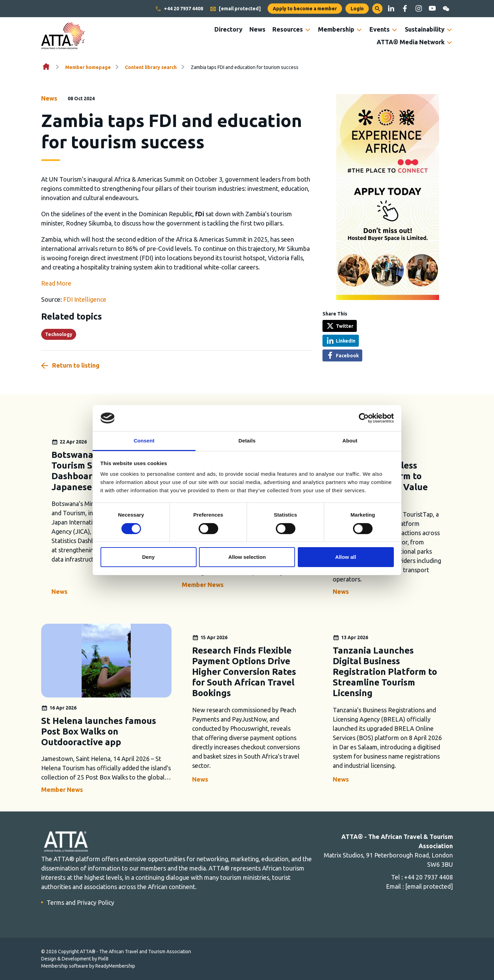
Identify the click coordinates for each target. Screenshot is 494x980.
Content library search (151, 67)
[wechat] (446, 9)
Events (380, 29)
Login (357, 9)
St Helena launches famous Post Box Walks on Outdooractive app (99, 731)
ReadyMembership (115, 966)
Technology (59, 334)
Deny (148, 557)
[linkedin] (391, 9)
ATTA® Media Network (411, 42)
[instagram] (419, 9)
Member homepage (88, 67)
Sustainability (425, 29)
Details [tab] (247, 441)
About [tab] (350, 441)
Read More (56, 283)
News (257, 29)
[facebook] (405, 9)
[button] (377, 9)
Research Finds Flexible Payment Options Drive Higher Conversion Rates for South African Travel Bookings (244, 672)
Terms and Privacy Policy (80, 902)
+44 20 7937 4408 (179, 9)
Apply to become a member (305, 9)
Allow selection (247, 557)
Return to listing (76, 365)
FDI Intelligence (85, 299)
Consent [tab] (144, 441)
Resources (288, 29)
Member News (203, 585)
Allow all (346, 557)
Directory (228, 29)
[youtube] (432, 9)
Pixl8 (103, 959)
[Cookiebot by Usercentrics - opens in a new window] (364, 418)
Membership (336, 29)
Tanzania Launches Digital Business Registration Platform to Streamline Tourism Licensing (385, 672)
